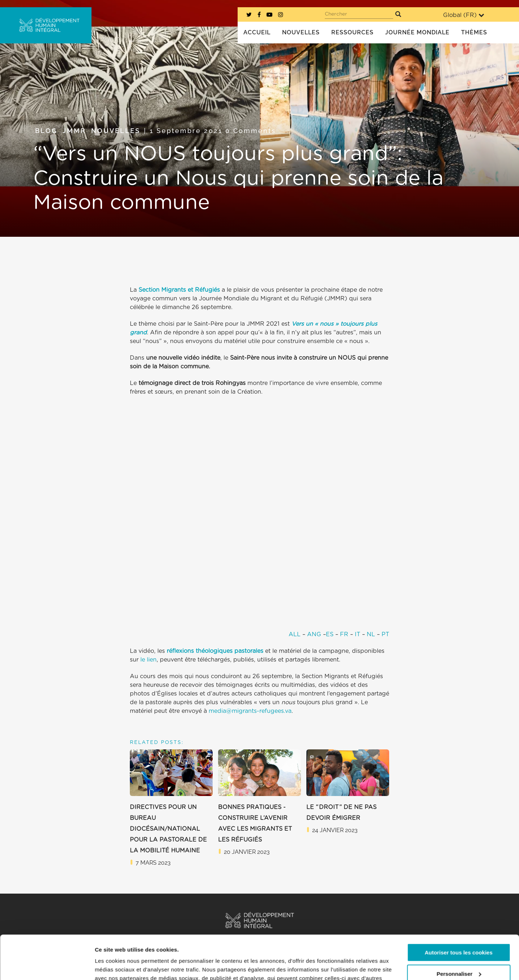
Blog (46, 131)
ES (330, 634)
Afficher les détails (119, 966)
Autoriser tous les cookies (459, 911)
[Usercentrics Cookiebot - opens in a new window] (47, 966)
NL (371, 634)
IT (358, 634)
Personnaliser (459, 932)
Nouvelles (116, 131)
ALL (295, 634)
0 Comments (251, 131)
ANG (314, 634)
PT (385, 634)
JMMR (74, 131)
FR (344, 634)
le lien (148, 660)
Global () (464, 15)
